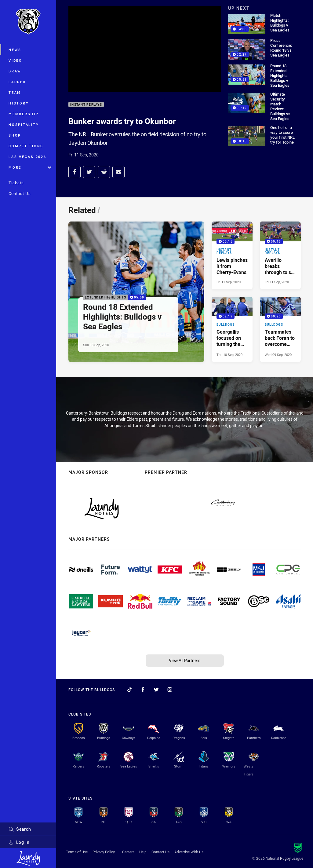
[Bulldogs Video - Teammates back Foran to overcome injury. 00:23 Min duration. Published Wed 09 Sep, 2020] (280, 330)
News (15, 50)
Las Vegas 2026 (27, 157)
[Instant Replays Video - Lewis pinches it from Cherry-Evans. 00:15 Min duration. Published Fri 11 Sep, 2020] (232, 255)
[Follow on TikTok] (129, 690)
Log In (19, 842)
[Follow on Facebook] (143, 690)
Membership (24, 114)
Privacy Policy (104, 852)
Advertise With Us (189, 852)
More (30, 167)
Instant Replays (86, 105)
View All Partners (185, 660)
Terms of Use (77, 852)
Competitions (26, 146)
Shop (15, 135)
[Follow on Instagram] (170, 690)
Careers (128, 852)
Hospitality (24, 125)
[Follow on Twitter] (156, 690)
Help (143, 852)
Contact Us (20, 193)
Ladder (17, 82)
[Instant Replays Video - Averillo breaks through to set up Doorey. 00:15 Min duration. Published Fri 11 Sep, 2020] (280, 255)
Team (15, 92)
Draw (15, 71)
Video (15, 60)
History (19, 103)
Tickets (16, 183)
